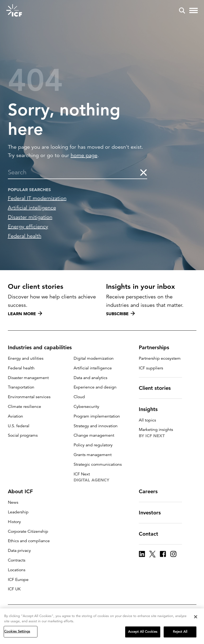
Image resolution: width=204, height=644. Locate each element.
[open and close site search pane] (182, 10)
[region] (102, 626)
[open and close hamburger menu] (194, 10)
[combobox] (74, 172)
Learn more (25, 314)
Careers (151, 491)
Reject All (180, 632)
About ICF (23, 491)
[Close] (196, 617)
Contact (152, 534)
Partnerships (157, 347)
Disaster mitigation (30, 217)
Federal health (25, 236)
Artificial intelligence (32, 208)
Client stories (158, 388)
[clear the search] (143, 172)
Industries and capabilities (43, 347)
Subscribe (120, 314)
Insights (151, 409)
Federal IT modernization (37, 198)
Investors (153, 513)
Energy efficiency (28, 227)
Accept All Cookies (143, 632)
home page (84, 155)
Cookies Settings (17, 631)
